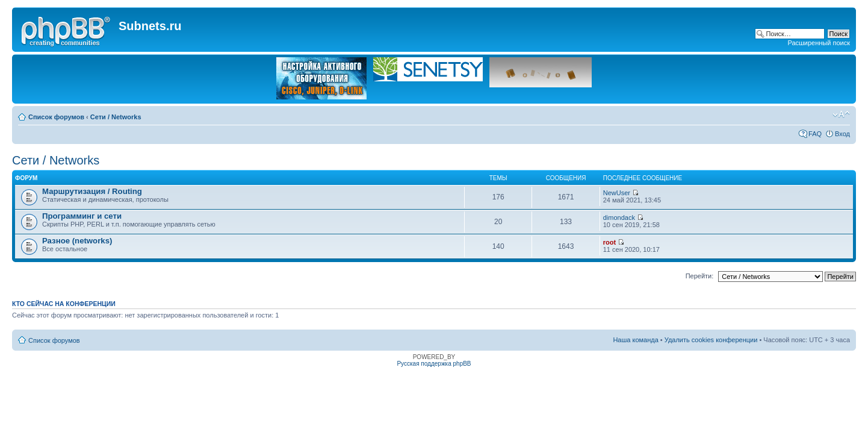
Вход (842, 134)
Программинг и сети (82, 216)
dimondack (619, 217)
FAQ (815, 134)
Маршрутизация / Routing (92, 191)
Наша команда (635, 340)
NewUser (617, 193)
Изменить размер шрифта (841, 114)
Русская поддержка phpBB (434, 364)
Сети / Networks (116, 117)
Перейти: (700, 276)
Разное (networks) (77, 241)
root (609, 242)
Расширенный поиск (819, 43)
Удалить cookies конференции (711, 340)
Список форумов (56, 117)
